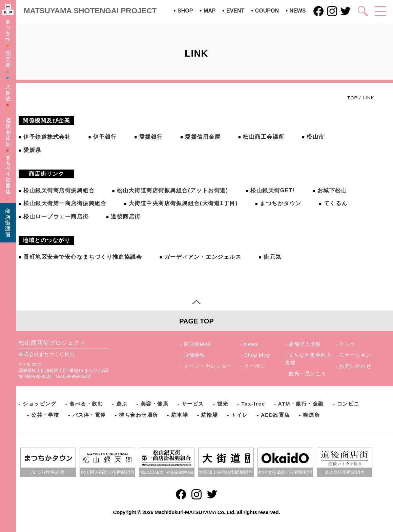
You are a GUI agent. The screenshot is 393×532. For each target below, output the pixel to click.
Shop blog (257, 355)
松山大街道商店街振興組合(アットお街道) (173, 190)
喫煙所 (312, 415)
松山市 (316, 137)
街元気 (273, 257)
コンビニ (348, 404)
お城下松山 (332, 190)
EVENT (235, 11)
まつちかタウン (281, 203)
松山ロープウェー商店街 (56, 216)
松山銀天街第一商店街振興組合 (65, 203)
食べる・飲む (86, 404)
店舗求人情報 (305, 344)
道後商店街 (126, 216)
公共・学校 (45, 415)
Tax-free (253, 404)
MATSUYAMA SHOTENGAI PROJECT (90, 11)
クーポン (255, 366)
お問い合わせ (355, 366)
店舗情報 (195, 355)
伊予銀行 (105, 137)
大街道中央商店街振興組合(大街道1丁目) (183, 203)
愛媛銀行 (151, 137)
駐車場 (180, 415)
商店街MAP (198, 344)
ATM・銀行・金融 (301, 404)
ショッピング (39, 404)
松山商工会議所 (264, 137)
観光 (223, 404)
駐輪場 (210, 415)
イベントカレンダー (208, 366)
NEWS (298, 11)
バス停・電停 (89, 415)
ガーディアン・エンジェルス (203, 257)
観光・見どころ (307, 373)
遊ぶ (122, 404)
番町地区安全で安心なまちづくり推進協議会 (83, 257)
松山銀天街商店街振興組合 (59, 190)
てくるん (336, 203)
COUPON (267, 11)
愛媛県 (32, 150)
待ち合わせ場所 (139, 415)
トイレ (240, 415)
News (251, 344)
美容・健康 (155, 404)
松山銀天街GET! (273, 190)
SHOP (185, 11)
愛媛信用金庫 (203, 137)
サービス (193, 404)
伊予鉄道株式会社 (47, 137)
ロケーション (355, 355)
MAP (210, 11)
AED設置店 (275, 415)
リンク (347, 344)
